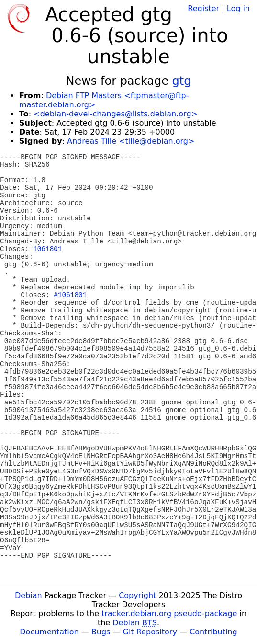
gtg (182, 81)
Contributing (213, 632)
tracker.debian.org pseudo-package (169, 614)
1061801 (47, 249)
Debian (28, 595)
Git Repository (150, 632)
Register (203, 8)
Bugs (101, 632)
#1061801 (70, 295)
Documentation (49, 632)
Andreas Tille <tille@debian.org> (131, 141)
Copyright (137, 595)
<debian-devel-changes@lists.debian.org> (116, 114)
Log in (238, 8)
